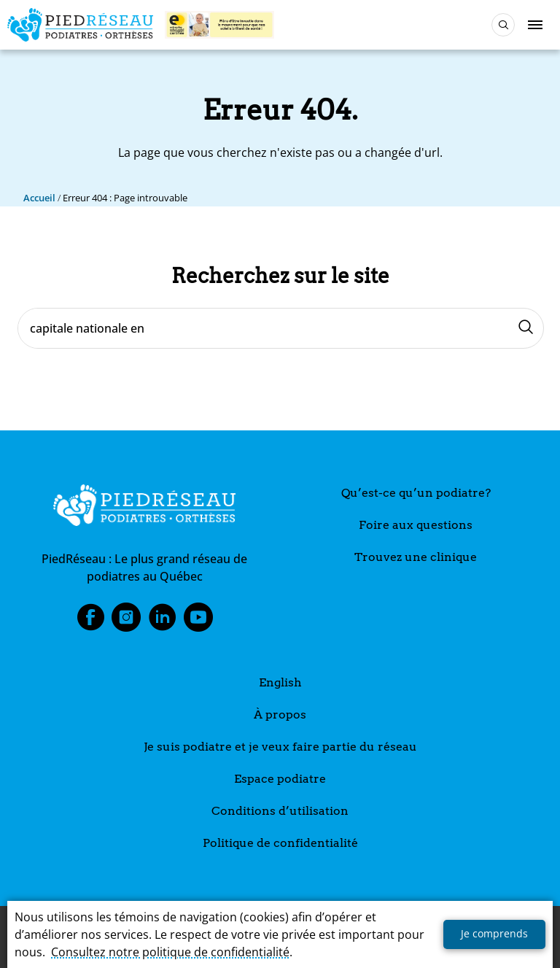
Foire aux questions (416, 525)
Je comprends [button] (494, 933)
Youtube (198, 622)
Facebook (90, 622)
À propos (280, 715)
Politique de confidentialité (280, 843)
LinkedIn (163, 622)
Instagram (126, 622)
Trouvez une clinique (416, 557)
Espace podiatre (280, 779)
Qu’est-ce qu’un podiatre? (416, 493)
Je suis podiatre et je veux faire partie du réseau (280, 747)
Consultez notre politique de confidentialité (170, 952)
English (280, 682)
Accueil (39, 198)
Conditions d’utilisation (280, 811)
